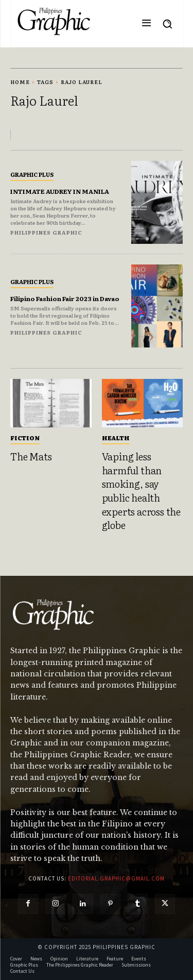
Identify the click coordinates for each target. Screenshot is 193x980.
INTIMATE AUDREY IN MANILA (60, 191)
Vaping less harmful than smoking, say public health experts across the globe (141, 491)
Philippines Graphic (46, 232)
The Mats (31, 456)
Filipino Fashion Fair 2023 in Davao (65, 298)
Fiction (25, 438)
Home (20, 82)
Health (116, 438)
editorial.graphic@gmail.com (116, 878)
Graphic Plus (32, 174)
